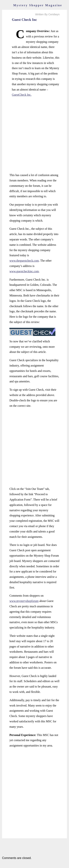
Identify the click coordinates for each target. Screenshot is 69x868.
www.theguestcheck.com (24, 261)
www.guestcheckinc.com (24, 271)
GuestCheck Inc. (22, 95)
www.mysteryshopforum (24, 601)
